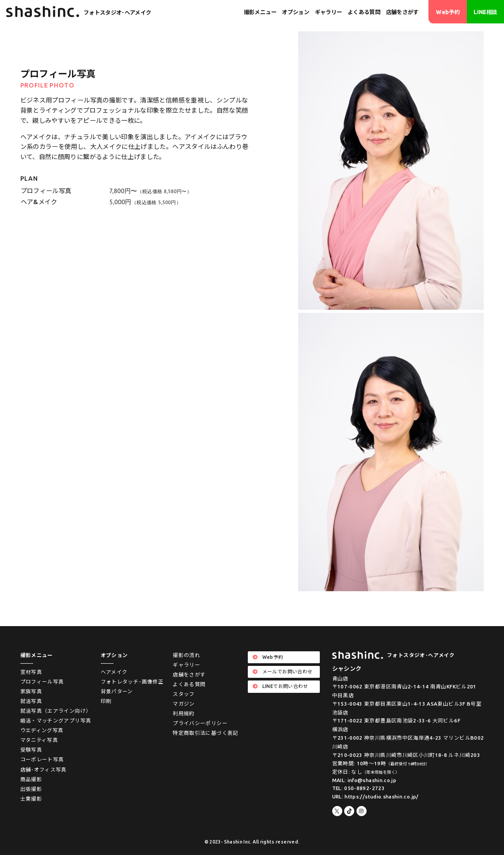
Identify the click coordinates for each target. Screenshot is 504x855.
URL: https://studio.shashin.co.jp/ (375, 796)
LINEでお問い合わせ (280, 686)
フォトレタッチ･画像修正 (132, 682)
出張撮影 (31, 789)
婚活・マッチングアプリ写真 (56, 720)
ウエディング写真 (42, 730)
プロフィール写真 (42, 682)
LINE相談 (485, 12)
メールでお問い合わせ (283, 672)
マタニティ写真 (39, 740)
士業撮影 (31, 799)
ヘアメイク (114, 672)
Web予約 (448, 12)
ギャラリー (329, 12)
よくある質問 (364, 12)
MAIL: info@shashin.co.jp (364, 780)
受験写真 (31, 750)
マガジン (184, 704)
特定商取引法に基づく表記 (205, 733)
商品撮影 (31, 779)
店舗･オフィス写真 (44, 769)
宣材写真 (31, 672)
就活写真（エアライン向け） (56, 711)
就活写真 (31, 701)
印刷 (106, 701)
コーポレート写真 (42, 759)
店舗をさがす (402, 12)
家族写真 (31, 691)
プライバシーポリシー (200, 723)
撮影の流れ (186, 655)
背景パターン (117, 691)
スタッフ (184, 694)
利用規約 (184, 713)
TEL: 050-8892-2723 (358, 788)
